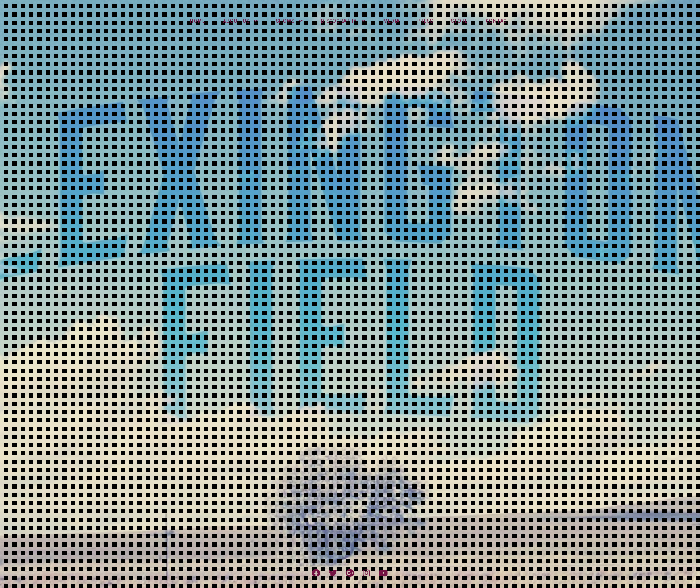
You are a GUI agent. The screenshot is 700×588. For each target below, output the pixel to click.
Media (392, 21)
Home (198, 21)
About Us (236, 21)
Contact (498, 21)
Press (425, 21)
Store (459, 21)
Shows (285, 21)
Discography (339, 21)
